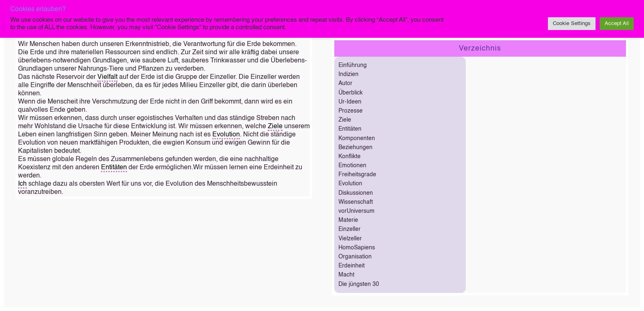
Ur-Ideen (350, 102)
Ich (22, 184)
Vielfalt (107, 77)
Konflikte (350, 157)
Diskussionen (356, 193)
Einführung (353, 65)
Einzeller (350, 229)
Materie (348, 220)
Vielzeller (350, 239)
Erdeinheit (352, 266)
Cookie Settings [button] (572, 24)
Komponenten (357, 138)
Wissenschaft (356, 202)
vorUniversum (356, 211)
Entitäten (114, 168)
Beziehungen (355, 147)
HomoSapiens (357, 248)
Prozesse (351, 111)
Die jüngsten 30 (359, 284)
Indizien (348, 74)
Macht (346, 275)
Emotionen (352, 166)
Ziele (275, 127)
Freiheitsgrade (357, 175)
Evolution (226, 135)
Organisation (355, 257)
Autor (345, 83)
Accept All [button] (617, 24)
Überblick (351, 93)
